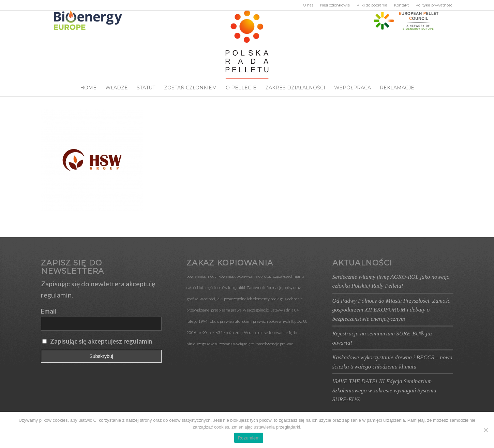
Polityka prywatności (435, 5)
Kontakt (401, 5)
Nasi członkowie (335, 5)
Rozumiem (249, 438)
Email (49, 311)
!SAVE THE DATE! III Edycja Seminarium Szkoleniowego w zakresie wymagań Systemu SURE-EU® (384, 390)
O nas (308, 5)
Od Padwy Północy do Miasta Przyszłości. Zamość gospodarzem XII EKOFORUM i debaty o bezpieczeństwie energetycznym (391, 310)
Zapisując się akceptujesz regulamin (101, 341)
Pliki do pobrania (372, 5)
